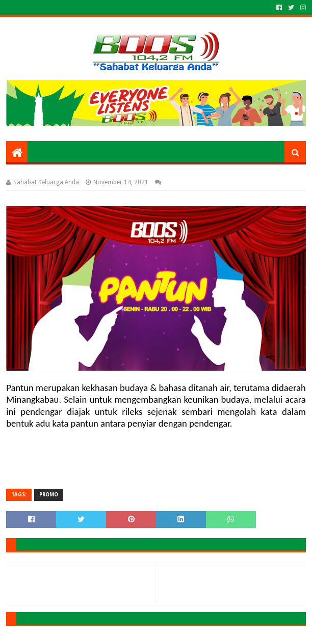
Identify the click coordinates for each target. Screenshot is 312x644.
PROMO (49, 495)
